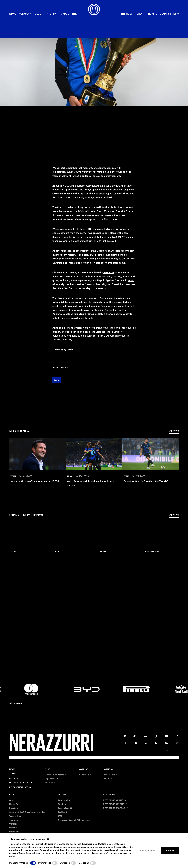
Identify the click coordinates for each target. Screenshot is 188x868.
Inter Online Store (19, 783)
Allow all (170, 851)
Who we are (110, 775)
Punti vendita (64, 800)
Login (166, 14)
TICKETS (153, 14)
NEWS (13, 14)
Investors (13, 808)
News (12, 769)
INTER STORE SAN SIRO (114, 804)
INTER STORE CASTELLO (114, 808)
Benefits (49, 783)
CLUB (38, 14)
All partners (16, 703)
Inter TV (51, 14)
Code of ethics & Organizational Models (27, 812)
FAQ (60, 816)
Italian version (60, 321)
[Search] (176, 14)
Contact (13, 824)
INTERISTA (126, 14)
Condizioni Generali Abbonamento (74, 820)
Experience (50, 779)
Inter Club (14, 832)
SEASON (25, 14)
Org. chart (14, 800)
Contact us (84, 775)
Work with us (15, 816)
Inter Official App (19, 787)
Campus (108, 769)
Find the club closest (54, 775)
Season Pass (64, 808)
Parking (62, 812)
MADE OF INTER (69, 14)
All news (174, 384)
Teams (13, 774)
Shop (140, 14)
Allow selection (148, 851)
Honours (13, 828)
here (106, 850)
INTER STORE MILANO (113, 800)
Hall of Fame (15, 804)
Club (48, 769)
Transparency (15, 820)
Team (57, 334)
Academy (84, 769)
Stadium (62, 804)
